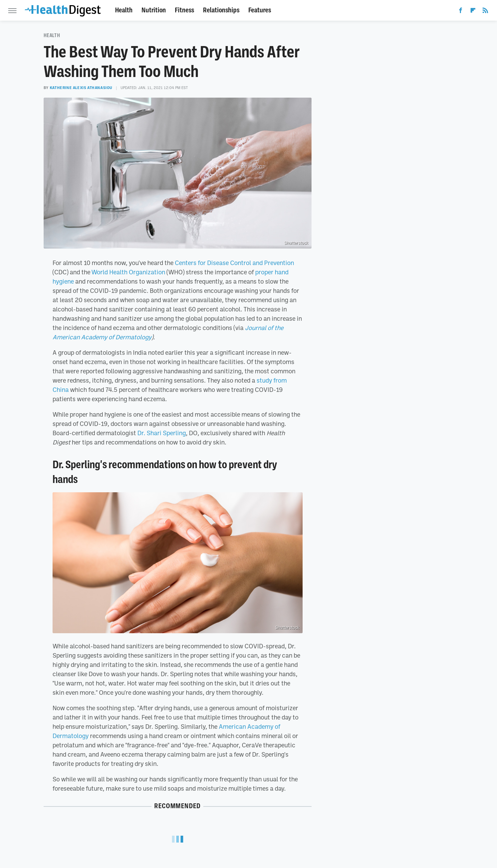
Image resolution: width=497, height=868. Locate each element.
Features (260, 10)
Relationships (221, 10)
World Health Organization (128, 272)
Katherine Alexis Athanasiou (81, 88)
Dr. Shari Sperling (162, 433)
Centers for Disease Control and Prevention (234, 263)
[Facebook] (461, 12)
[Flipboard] (473, 12)
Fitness (184, 10)
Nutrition (154, 10)
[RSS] (485, 12)
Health (124, 10)
